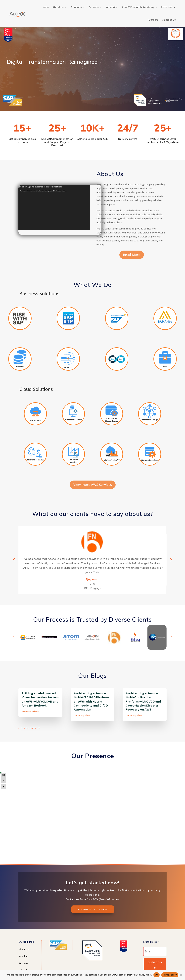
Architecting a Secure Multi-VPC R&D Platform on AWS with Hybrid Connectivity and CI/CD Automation (91, 702)
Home (45, 7)
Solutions (76, 7)
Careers (153, 20)
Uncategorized (30, 712)
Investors (167, 7)
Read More (132, 255)
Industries (112, 7)
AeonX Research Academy (138, 7)
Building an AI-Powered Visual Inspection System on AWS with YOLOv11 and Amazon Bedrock (40, 700)
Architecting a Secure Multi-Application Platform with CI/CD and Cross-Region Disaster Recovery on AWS (143, 702)
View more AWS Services (93, 485)
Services (94, 7)
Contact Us (169, 20)
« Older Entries (29, 729)
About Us (58, 7)
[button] (171, 561)
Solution (23, 957)
